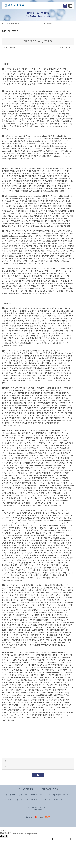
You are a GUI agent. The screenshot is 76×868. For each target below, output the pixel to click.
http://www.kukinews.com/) (13, 346)
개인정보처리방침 (26, 789)
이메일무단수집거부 (50, 789)
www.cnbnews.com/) (16, 580)
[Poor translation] (6, 836)
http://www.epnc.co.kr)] (11, 647)
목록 (38, 775)
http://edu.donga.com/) (52, 505)
